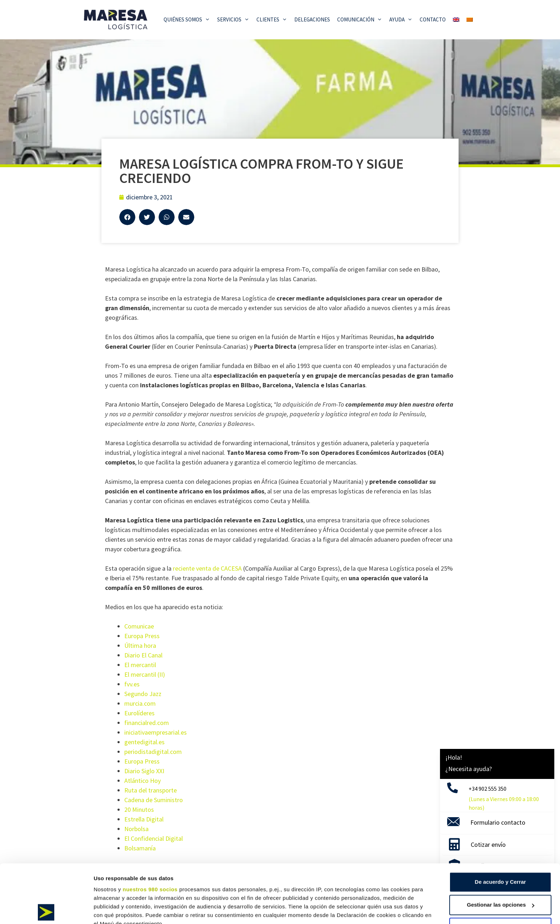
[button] (127, 217)
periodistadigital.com (153, 752)
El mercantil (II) (145, 674)
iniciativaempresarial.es (156, 732)
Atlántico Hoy (142, 781)
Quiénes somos (189, 20)
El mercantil (140, 665)
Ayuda (403, 20)
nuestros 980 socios (150, 831)
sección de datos (396, 882)
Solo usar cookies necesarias (500, 869)
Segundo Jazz (143, 694)
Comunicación (361, 20)
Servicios (235, 20)
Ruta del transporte (151, 790)
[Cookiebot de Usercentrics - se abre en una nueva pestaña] (46, 910)
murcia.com (140, 703)
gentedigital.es (144, 742)
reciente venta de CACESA (207, 568)
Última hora (140, 645)
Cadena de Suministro (154, 800)
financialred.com (147, 723)
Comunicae (139, 626)
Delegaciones (312, 19)
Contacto (433, 19)
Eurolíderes (139, 713)
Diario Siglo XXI (144, 771)
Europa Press (142, 636)
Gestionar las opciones (501, 846)
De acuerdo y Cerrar (500, 823)
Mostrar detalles (114, 910)
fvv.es (132, 684)
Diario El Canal (143, 655)
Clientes (274, 20)
